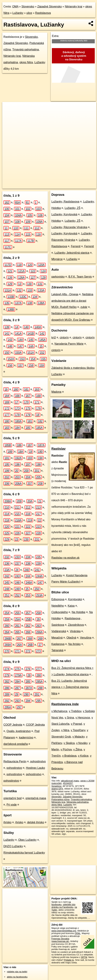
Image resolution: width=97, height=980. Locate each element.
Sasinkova (58, 625)
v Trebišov (75, 711)
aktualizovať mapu (70, 781)
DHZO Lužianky (13, 846)
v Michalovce (59, 711)
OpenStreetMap (33, 186)
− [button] (8, 113)
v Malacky (78, 737)
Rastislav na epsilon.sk (65, 558)
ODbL (78, 933)
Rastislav (58, 449)
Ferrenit (76, 246)
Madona (56, 392)
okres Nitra (26, 62)
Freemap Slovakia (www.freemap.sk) (60, 940)
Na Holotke (79, 612)
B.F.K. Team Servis (80, 277)
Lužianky (18, 13)
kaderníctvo (26, 738)
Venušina (86, 638)
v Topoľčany (78, 730)
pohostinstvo (38, 761)
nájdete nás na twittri (17, 972)
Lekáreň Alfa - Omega (65, 294)
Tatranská (57, 650)
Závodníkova (76, 625)
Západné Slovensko (50, 7)
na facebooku (61, 903)
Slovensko (28, 7)
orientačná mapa (36, 798)
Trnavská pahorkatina (26, 50)
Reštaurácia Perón (15, 761)
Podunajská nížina (60, 799)
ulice (29, 13)
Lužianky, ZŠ (73, 208)
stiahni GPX (57, 789)
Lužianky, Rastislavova (65, 202)
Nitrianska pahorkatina (78, 802)
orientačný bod (13, 798)
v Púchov (66, 749)
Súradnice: (57, 786)
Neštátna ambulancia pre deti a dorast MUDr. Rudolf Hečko (72, 301)
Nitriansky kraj (73, 7)
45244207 (68, 783)
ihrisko (7, 822)
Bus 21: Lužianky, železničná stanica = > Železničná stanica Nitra (70, 687)
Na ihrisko (74, 644)
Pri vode (12, 805)
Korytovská (75, 599)
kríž (54, 338)
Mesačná (57, 638)
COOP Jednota (13, 725)
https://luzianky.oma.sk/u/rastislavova (79, 186)
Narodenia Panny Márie (69, 344)
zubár (84, 307)
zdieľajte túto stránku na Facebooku (63, 906)
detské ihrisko (36, 822)
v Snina (69, 718)
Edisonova (58, 599)
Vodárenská (59, 631)
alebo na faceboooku (17, 977)
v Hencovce (83, 718)
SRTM (84, 957)
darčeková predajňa (16, 744)
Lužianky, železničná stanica (72, 253)
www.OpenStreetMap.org (64, 931)
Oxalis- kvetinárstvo (19, 731)
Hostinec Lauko (35, 768)
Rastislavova (43, 13)
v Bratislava (69, 756)
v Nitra (65, 730)
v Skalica (69, 743)
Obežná (71, 638)
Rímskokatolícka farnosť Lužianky (24, 853)
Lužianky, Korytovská (64, 214)
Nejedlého (58, 606)
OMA (15, 7)
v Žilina (78, 749)
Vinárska (75, 631)
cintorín (64, 338)
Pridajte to (69, 960)
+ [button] (8, 108)
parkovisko (58, 277)
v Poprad (76, 724)
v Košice (83, 756)
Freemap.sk (50, 186)
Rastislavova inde (65, 704)
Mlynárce (57, 259)
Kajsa (71, 606)
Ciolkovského (60, 612)
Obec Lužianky (27, 840)
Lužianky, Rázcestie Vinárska (69, 227)
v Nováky (82, 743)
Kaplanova (58, 644)
